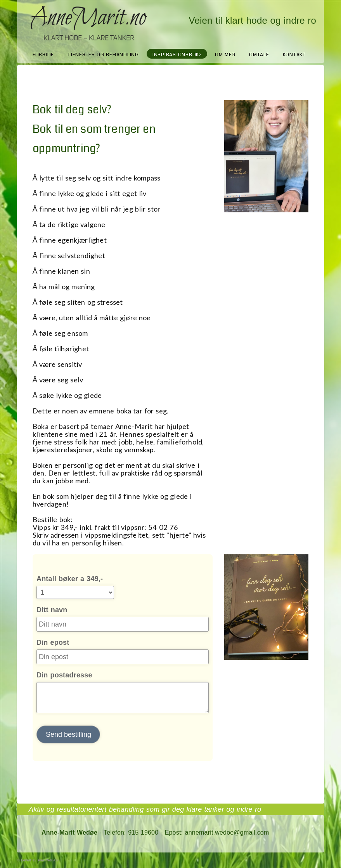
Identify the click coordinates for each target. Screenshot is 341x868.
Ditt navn (52, 610)
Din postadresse (64, 675)
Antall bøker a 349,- (70, 579)
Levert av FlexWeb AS (39, 860)
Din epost (53, 642)
